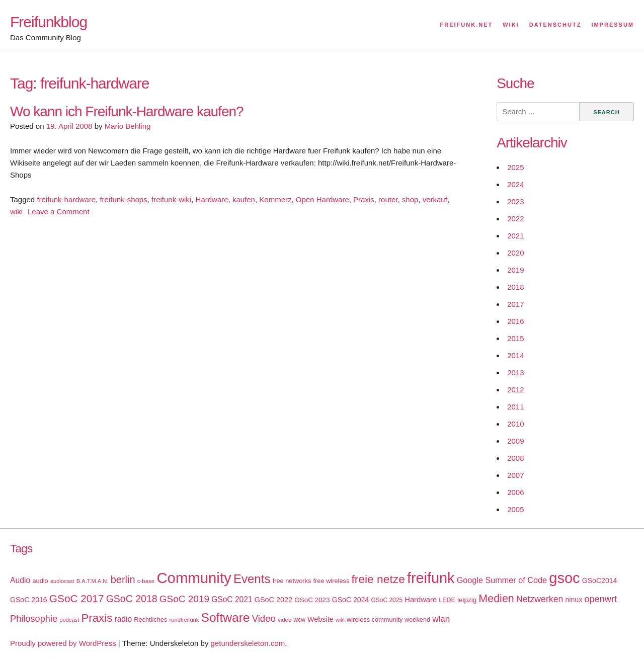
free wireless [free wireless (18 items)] (332, 581)
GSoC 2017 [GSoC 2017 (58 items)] (77, 598)
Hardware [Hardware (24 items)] (421, 600)
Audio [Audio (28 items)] (20, 580)
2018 (515, 287)
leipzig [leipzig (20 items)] (467, 600)
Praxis (364, 199)
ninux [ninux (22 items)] (574, 600)
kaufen (244, 199)
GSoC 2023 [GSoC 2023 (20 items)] (312, 600)
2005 (515, 509)
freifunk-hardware (66, 199)
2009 (515, 441)
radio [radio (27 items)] (124, 619)
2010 (515, 424)
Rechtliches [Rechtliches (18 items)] (150, 619)
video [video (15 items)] (285, 620)
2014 (515, 355)
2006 (515, 492)
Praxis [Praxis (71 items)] (97, 618)
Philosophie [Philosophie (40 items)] (34, 619)
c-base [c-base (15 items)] (146, 581)
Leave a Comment (59, 212)
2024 (515, 184)
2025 (515, 167)
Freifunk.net (467, 25)
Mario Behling (128, 126)
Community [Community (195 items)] (194, 578)
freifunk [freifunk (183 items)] (431, 578)
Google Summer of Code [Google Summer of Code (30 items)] (502, 580)
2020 (515, 253)
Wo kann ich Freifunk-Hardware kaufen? (127, 111)
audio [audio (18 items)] (40, 581)
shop (410, 199)
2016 (515, 321)
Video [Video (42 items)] (264, 618)
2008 (515, 458)
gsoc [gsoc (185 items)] (564, 578)
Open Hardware (323, 199)
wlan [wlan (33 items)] (441, 619)
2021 (515, 236)
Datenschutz (555, 25)
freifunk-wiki (171, 199)
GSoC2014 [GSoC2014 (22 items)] (600, 581)
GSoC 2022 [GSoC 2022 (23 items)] (273, 600)
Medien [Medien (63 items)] (496, 599)
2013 (515, 373)
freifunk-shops (123, 199)
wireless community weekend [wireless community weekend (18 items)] (388, 619)
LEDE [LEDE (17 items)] (447, 600)
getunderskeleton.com (248, 643)
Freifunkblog (49, 22)
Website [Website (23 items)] (320, 619)
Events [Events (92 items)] (252, 579)
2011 (515, 407)
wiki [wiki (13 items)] (340, 620)
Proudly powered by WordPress (63, 643)
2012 (515, 390)
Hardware (212, 199)
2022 (515, 219)
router (388, 199)
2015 (515, 338)
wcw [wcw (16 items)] (300, 620)
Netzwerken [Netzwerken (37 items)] (540, 599)
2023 (515, 201)
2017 (515, 304)
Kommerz (275, 199)
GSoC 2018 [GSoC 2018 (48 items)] (132, 599)
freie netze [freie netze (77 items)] (378, 579)
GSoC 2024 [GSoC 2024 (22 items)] (351, 600)
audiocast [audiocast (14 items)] (62, 581)
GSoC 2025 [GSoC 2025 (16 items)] (387, 600)
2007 (515, 475)
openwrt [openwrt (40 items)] (600, 599)
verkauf (435, 199)
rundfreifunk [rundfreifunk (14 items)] (184, 620)
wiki (16, 212)
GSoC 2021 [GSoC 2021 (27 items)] (232, 599)
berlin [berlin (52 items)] (123, 580)
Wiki (511, 25)
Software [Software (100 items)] (226, 617)
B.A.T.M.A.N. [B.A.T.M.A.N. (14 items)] (93, 581)
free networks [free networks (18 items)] (292, 581)
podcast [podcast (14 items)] (69, 620)
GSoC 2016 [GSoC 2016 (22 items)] (29, 600)
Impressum (613, 25)
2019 (515, 270)
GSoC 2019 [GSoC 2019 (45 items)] (184, 599)
